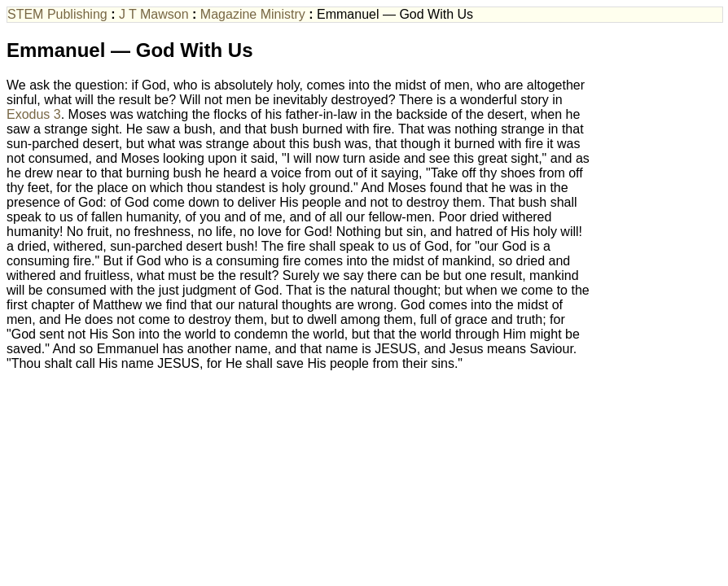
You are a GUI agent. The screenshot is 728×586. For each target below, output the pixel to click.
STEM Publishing (57, 14)
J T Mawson (154, 14)
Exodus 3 (34, 114)
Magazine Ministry (253, 14)
